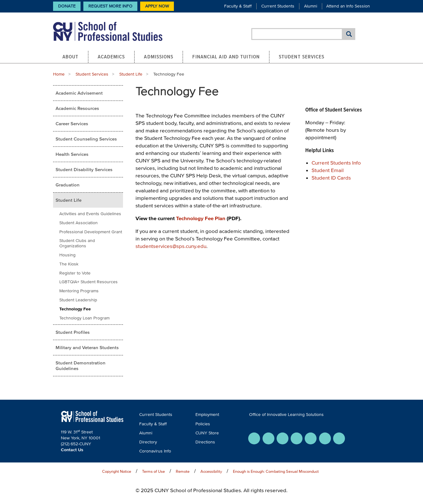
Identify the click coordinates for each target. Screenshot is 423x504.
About (71, 57)
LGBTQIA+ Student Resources (89, 282)
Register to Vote (75, 273)
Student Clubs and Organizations (77, 243)
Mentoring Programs (79, 291)
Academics (111, 57)
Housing (67, 255)
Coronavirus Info (155, 451)
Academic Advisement (79, 93)
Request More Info (110, 6)
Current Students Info (336, 163)
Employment (207, 415)
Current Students (278, 6)
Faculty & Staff (238, 6)
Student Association (79, 223)
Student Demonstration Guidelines (81, 366)
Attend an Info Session (348, 6)
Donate (67, 6)
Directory (148, 442)
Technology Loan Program (84, 318)
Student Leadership (78, 300)
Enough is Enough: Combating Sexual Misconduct (276, 471)
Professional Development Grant (91, 232)
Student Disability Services (84, 169)
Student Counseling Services (86, 139)
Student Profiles (73, 332)
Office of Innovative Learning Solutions (286, 415)
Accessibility (211, 471)
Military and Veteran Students (87, 347)
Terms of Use (153, 471)
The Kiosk (69, 264)
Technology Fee (75, 309)
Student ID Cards (331, 178)
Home (59, 74)
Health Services (72, 154)
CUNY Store (207, 433)
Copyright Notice (117, 471)
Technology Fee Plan (201, 218)
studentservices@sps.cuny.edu (171, 246)
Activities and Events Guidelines (90, 214)
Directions (205, 442)
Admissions (159, 57)
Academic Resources (77, 108)
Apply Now (157, 6)
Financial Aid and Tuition (226, 57)
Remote (183, 471)
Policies (203, 424)
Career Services (72, 124)
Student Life (131, 74)
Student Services (302, 57)
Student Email (328, 170)
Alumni (311, 6)
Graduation (68, 185)
